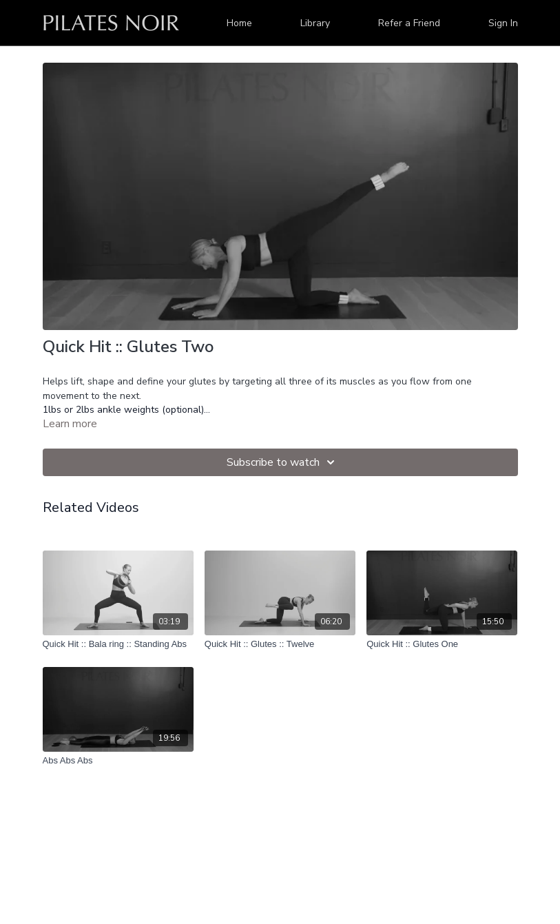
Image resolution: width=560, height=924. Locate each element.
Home (239, 23)
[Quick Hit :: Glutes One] (442, 644)
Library (315, 23)
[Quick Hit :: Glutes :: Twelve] (280, 644)
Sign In (503, 23)
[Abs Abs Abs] (118, 761)
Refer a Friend (409, 23)
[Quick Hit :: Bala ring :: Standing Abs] (118, 644)
